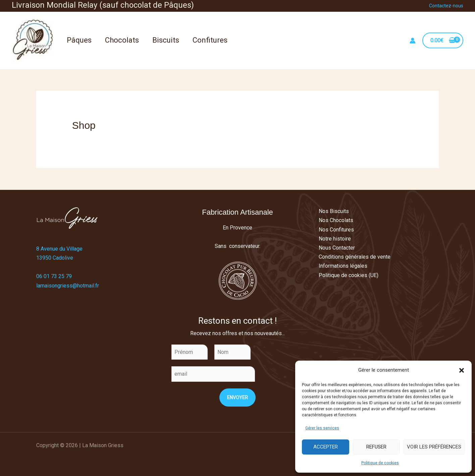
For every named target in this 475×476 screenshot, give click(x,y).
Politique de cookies (380, 463)
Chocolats (122, 40)
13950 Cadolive (55, 258)
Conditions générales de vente (355, 257)
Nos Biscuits (334, 211)
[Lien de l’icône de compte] (413, 41)
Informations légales (343, 266)
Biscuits (166, 40)
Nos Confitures (336, 230)
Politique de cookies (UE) (349, 275)
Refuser (376, 447)
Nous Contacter (337, 248)
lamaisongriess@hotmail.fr (68, 286)
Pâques (79, 40)
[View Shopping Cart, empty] (443, 40)
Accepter (326, 447)
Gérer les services (322, 428)
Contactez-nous (446, 6)
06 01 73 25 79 (54, 276)
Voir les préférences (434, 447)
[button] (462, 370)
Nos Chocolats (336, 220)
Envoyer (237, 398)
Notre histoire (335, 239)
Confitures (210, 40)
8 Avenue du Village (59, 249)
